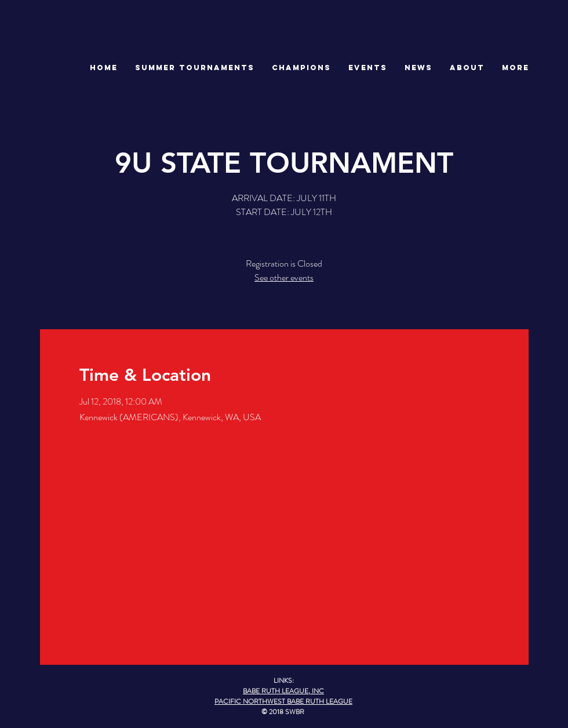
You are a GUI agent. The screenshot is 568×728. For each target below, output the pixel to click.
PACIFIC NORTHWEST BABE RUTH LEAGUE (283, 701)
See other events (284, 277)
